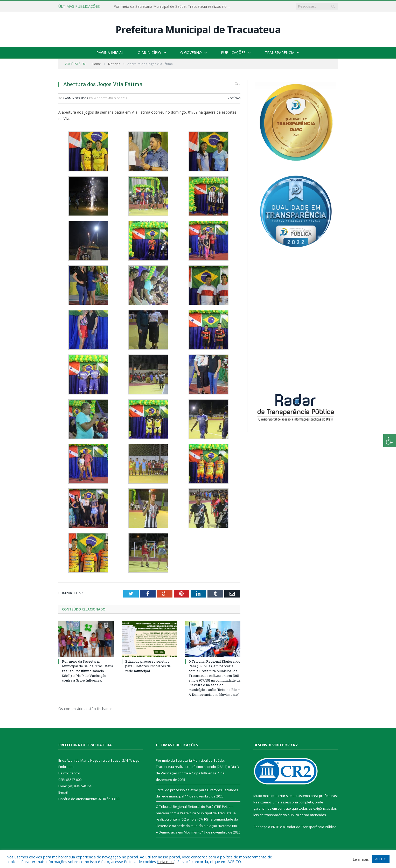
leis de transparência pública (276, 815)
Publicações (233, 53)
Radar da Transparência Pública (311, 827)
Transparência (280, 53)
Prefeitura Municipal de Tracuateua (198, 29)
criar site (285, 796)
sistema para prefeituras (317, 796)
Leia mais (166, 862)
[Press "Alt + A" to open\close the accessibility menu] (390, 441)
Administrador (77, 98)
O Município (149, 53)
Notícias (234, 98)
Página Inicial (110, 53)
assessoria (289, 802)
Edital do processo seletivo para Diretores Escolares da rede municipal (148, 666)
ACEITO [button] (381, 859)
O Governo (191, 53)
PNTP (275, 827)
